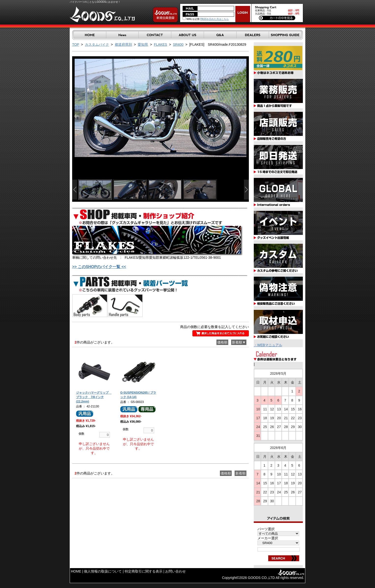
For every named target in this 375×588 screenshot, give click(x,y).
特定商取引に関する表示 (144, 571)
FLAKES (161, 44)
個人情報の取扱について (103, 571)
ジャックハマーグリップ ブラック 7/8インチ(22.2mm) (94, 397)
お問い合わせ (175, 571)
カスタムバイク (97, 44)
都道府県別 (123, 44)
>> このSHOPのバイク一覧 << (99, 267)
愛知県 (143, 44)
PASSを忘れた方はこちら (214, 19)
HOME (76, 571)
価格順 (222, 342)
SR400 (178, 44)
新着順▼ (239, 342)
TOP (76, 44)
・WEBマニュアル (268, 345)
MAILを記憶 (191, 19)
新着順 (241, 473)
